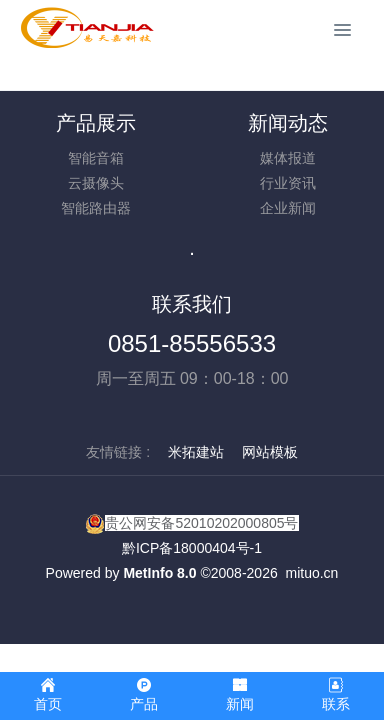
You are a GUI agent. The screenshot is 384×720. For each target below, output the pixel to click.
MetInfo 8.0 (159, 573)
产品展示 (96, 123)
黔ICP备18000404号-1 (192, 548)
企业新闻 (288, 208)
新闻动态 (288, 123)
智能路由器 (96, 208)
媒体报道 (288, 158)
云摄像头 (96, 183)
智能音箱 (96, 158)
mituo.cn (311, 573)
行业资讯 (288, 183)
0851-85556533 (192, 343)
